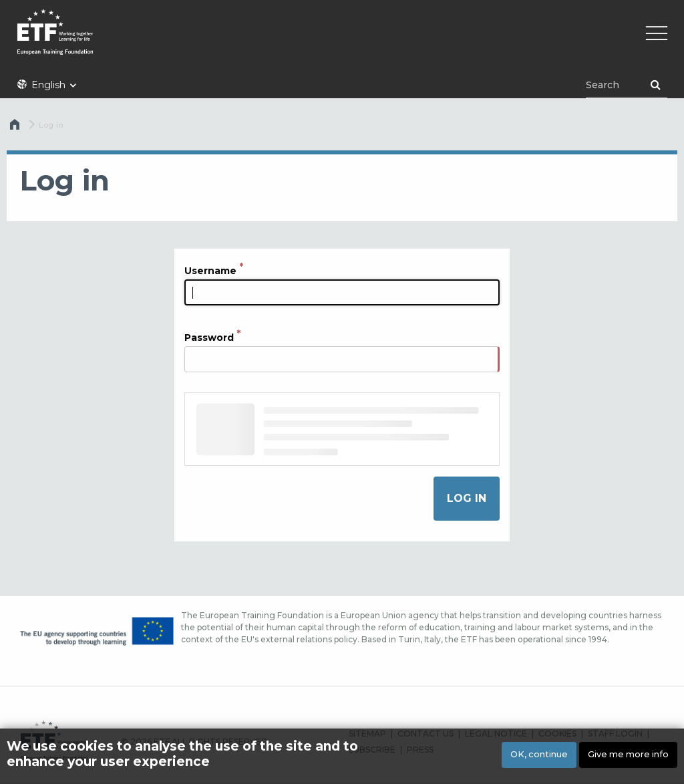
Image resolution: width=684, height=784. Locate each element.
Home (16, 128)
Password (209, 338)
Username (210, 271)
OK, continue (539, 754)
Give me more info (628, 754)
